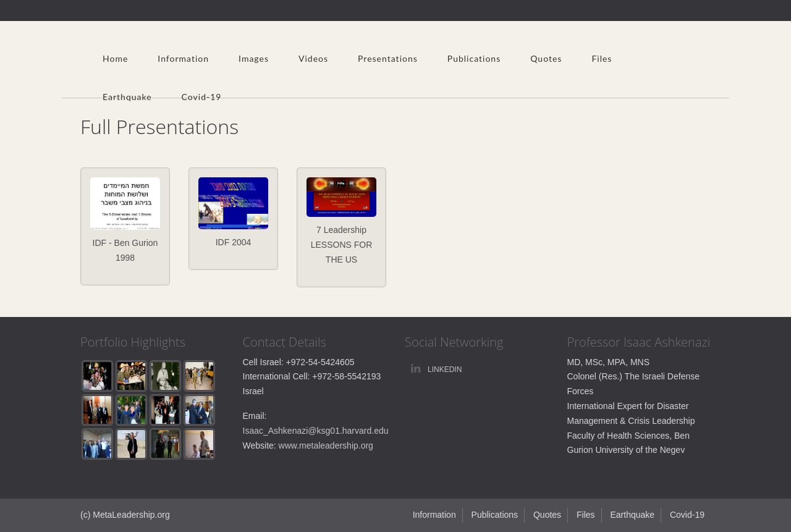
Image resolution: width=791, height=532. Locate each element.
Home (115, 58)
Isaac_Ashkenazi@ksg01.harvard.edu (316, 431)
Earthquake (127, 97)
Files (602, 58)
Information (183, 58)
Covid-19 (202, 97)
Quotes (546, 58)
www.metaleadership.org (326, 445)
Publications (474, 58)
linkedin (445, 369)
